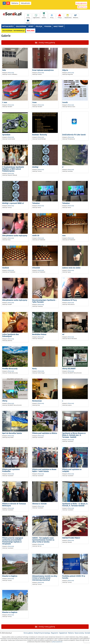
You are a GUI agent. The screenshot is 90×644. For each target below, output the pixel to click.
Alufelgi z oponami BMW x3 (13, 203)
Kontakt (87, 633)
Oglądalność (63, 633)
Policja (60, 16)
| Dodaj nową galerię (45, 43)
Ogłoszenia (36, 16)
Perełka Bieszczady (10, 369)
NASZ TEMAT (58, 26)
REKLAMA (31, 31)
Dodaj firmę (82, 7)
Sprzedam (6, 135)
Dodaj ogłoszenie (81, 3)
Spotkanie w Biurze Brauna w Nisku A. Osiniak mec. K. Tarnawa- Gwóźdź (74, 435)
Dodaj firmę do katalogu (42, 633)
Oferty (5, 401)
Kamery (28, 22)
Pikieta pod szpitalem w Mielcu (45, 433)
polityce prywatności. (57, 642)
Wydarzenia (68, 16)
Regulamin (55, 633)
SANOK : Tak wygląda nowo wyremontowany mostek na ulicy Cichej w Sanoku (43, 540)
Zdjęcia (65, 70)
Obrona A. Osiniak (39, 504)
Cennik (65, 102)
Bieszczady (11, 73)
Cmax (34, 102)
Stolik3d (6, 268)
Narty (34, 369)
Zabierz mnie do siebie (71, 268)
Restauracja (37, 401)
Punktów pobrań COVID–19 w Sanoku (74, 577)
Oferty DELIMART (69, 369)
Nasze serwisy (79, 633)
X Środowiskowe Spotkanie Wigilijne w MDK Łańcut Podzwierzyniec (13, 169)
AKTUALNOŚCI (8, 26)
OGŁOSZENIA (21, 26)
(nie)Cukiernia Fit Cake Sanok (74, 135)
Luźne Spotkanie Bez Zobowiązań (11, 335)
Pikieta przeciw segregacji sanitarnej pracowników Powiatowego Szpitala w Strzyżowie (13, 541)
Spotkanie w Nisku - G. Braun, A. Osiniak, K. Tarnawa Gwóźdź (75, 505)
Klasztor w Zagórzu (10, 576)
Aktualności (26, 3)
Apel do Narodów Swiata (12, 433)
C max (5, 102)
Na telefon (44, 15)
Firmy (52, 16)
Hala (4, 70)
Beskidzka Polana (39, 334)
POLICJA (39, 26)
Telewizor (36, 203)
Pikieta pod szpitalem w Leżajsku (72, 470)
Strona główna (28, 633)
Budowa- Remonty (40, 135)
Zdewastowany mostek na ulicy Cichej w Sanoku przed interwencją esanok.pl (45, 578)
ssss (64, 236)
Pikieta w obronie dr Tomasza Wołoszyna (14, 505)
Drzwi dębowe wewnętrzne (43, 70)
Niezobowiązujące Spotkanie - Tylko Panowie (44, 301)
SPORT (31, 26)
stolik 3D (36, 236)
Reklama (15, 3)
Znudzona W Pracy (70, 300)
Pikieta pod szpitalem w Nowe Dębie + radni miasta (44, 470)
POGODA (48, 26)
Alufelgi (35, 167)
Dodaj (28, 16)
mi (63, 334)
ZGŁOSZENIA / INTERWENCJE (13, 31)
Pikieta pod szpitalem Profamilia (11, 470)
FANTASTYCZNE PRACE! (71, 538)
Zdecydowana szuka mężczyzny (15, 236)
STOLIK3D (36, 268)
